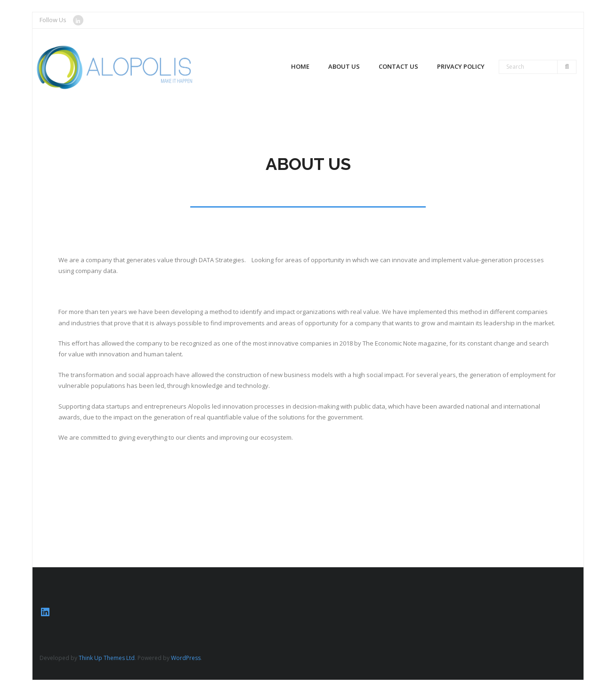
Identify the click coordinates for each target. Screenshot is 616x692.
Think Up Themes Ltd (107, 658)
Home (300, 66)
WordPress (186, 658)
